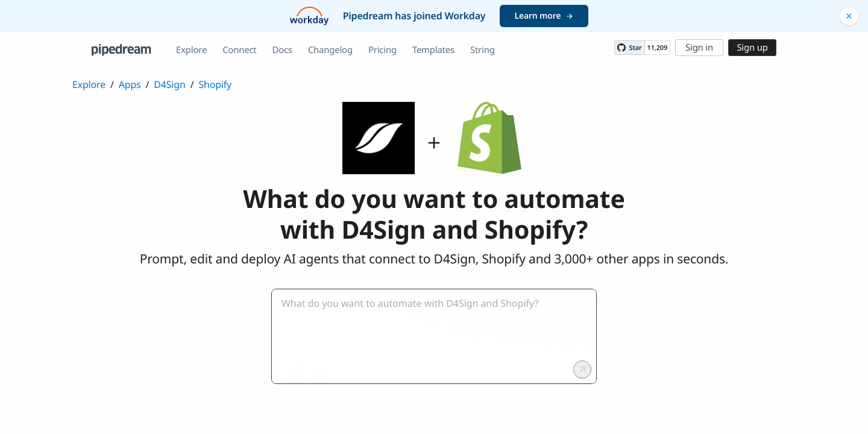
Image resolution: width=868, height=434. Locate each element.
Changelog (330, 50)
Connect (239, 50)
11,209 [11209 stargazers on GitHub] (657, 48)
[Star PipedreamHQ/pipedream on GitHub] (629, 48)
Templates (433, 50)
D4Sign (169, 84)
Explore (191, 50)
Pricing (382, 50)
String (483, 50)
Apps (130, 84)
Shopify (215, 84)
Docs (282, 50)
